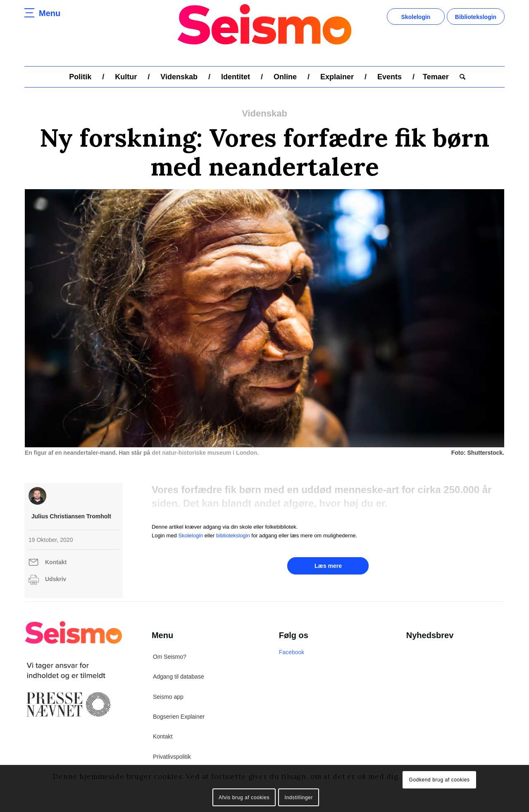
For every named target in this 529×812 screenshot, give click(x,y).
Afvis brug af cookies (244, 798)
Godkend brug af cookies (439, 780)
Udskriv (56, 579)
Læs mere (328, 566)
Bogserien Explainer (179, 717)
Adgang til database (179, 677)
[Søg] (460, 77)
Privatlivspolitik (172, 757)
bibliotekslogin (233, 535)
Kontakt (56, 562)
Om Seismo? (170, 657)
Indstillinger (299, 798)
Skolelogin (416, 17)
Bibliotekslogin (476, 17)
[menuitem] (80, 77)
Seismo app (168, 697)
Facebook (292, 652)
